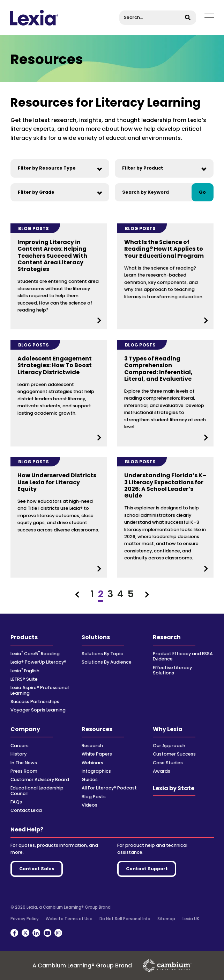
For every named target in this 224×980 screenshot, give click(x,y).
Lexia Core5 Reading (35, 654)
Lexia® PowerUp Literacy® (38, 662)
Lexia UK (191, 919)
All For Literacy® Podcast (109, 788)
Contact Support (147, 869)
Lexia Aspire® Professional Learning (40, 690)
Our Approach (169, 746)
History (18, 754)
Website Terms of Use (69, 919)
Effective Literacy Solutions (172, 670)
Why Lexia (168, 729)
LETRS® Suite (24, 679)
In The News (24, 763)
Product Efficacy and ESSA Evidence (183, 656)
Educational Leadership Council (37, 791)
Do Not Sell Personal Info (125, 919)
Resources (97, 729)
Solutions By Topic (102, 654)
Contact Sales (37, 869)
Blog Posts (94, 797)
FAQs (16, 802)
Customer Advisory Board (40, 779)
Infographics (96, 771)
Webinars (92, 763)
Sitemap (166, 919)
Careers (20, 746)
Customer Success (174, 754)
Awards (162, 771)
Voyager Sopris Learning (38, 710)
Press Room (24, 771)
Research (167, 637)
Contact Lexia (26, 810)
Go (202, 192)
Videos (89, 805)
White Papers (97, 754)
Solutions (96, 637)
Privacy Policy (25, 919)
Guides (90, 779)
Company (25, 729)
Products (24, 637)
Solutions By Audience (107, 662)
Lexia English (25, 671)
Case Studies (168, 763)
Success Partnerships (35, 702)
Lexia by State (174, 788)
